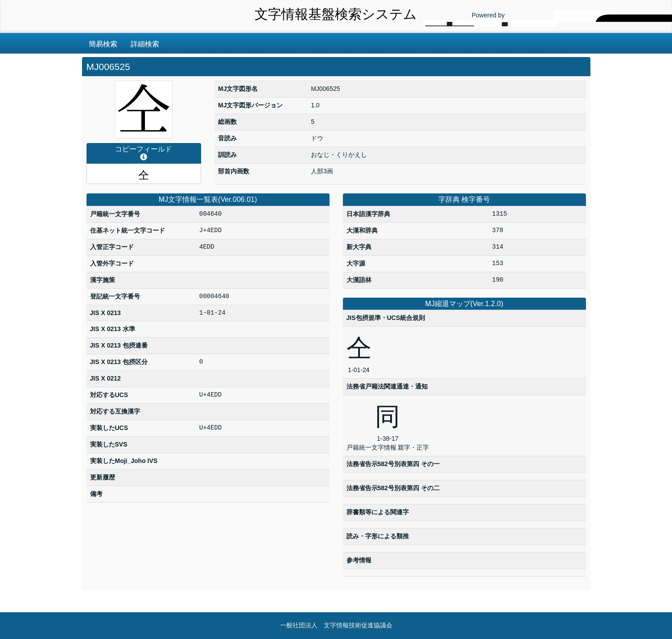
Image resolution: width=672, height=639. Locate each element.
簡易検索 (103, 44)
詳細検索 (145, 44)
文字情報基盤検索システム (336, 14)
